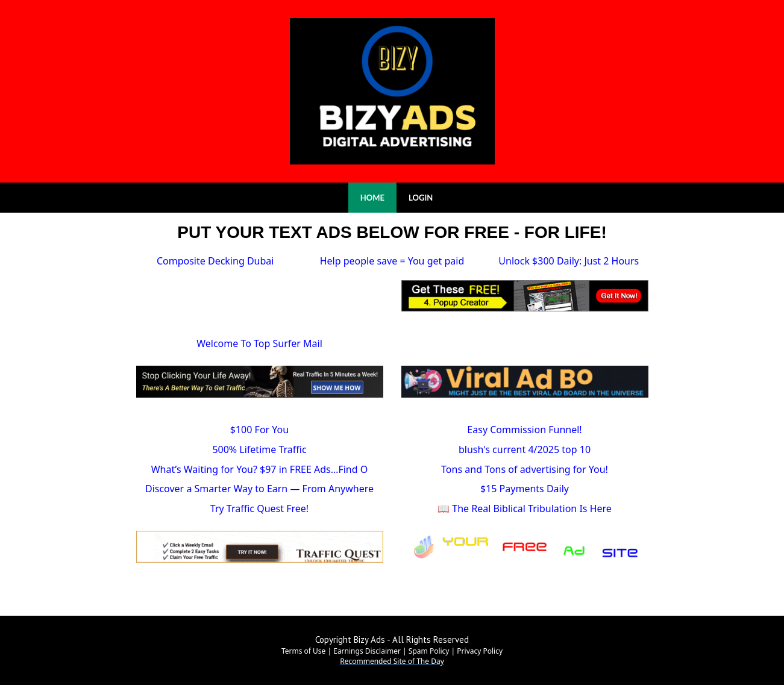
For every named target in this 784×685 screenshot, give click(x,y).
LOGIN (421, 198)
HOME (372, 198)
